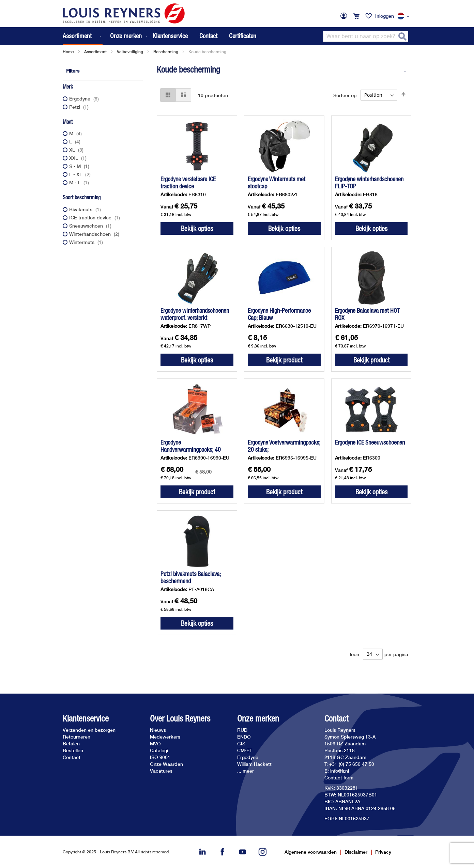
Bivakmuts (86, 209)
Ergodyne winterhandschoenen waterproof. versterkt (195, 314)
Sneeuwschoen (91, 226)
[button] (404, 16)
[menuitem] (83, 36)
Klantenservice (170, 36)
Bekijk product (284, 360)
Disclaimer (356, 852)
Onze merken (258, 719)
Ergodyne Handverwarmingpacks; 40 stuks (191, 449)
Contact (208, 36)
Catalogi (159, 750)
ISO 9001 (160, 757)
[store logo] (124, 13)
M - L (80, 182)
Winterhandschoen (95, 234)
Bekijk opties (197, 228)
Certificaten (243, 36)
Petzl (80, 107)
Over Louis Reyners (180, 719)
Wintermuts (87, 242)
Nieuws (158, 730)
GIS (241, 743)
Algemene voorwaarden (311, 852)
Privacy (383, 852)
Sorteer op (345, 95)
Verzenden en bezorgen (89, 730)
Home (68, 52)
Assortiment (95, 52)
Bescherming (166, 52)
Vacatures (161, 771)
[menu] (106, 36)
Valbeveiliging (130, 52)
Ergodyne (85, 99)
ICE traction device (95, 218)
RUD (242, 730)
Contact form (339, 778)
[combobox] (366, 36)
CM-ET (245, 750)
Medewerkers (165, 737)
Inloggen (385, 16)
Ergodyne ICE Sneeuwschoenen (370, 442)
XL (77, 150)
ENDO (244, 737)
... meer (246, 771)
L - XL (81, 174)
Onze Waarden (166, 764)
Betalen (71, 743)
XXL (79, 158)
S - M (80, 166)
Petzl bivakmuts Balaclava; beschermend (191, 577)
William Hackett (254, 764)
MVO (155, 743)
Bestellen (73, 750)
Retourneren (77, 737)
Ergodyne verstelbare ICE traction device (188, 183)
